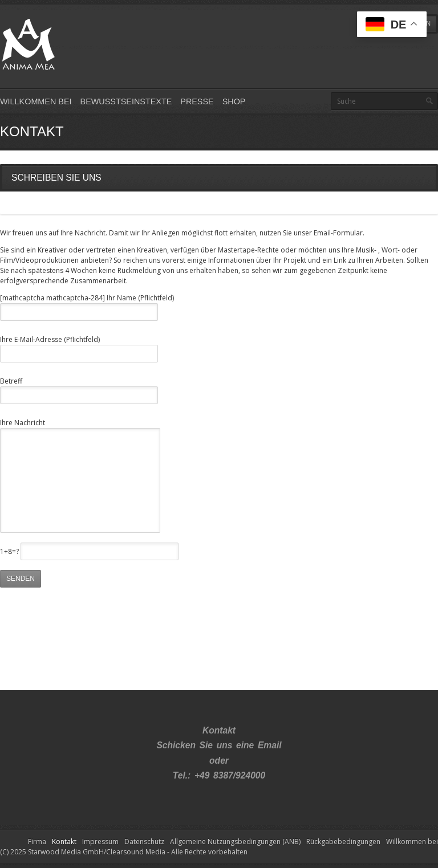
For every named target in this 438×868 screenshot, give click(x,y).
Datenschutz (144, 841)
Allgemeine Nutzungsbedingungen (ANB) (235, 841)
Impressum (100, 841)
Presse (197, 101)
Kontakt (64, 841)
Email (270, 745)
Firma (37, 841)
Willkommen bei (36, 101)
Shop (234, 101)
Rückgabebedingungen (343, 841)
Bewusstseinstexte (126, 101)
